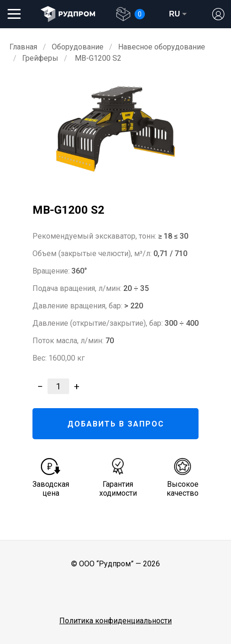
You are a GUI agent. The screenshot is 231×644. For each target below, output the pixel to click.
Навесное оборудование (162, 47)
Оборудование (78, 47)
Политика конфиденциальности (115, 621)
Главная (23, 47)
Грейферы (40, 58)
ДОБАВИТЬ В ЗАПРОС (116, 424)
